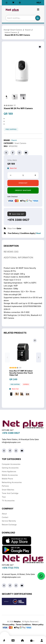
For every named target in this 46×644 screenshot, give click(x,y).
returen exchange (9, 525)
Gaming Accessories (10, 468)
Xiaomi (28, 30)
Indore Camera (11, 32)
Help (39, 3)
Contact (5, 517)
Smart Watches (8, 490)
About (4, 514)
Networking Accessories (12, 482)
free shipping (11, 129)
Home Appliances (9, 471)
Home (6, 30)
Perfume (5, 486)
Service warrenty (9, 521)
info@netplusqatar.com (11, 442)
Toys (4, 497)
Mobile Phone (7, 479)
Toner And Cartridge (10, 493)
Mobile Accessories (10, 475)
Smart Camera (16, 30)
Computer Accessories (11, 464)
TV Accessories (8, 501)
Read (39, 233)
